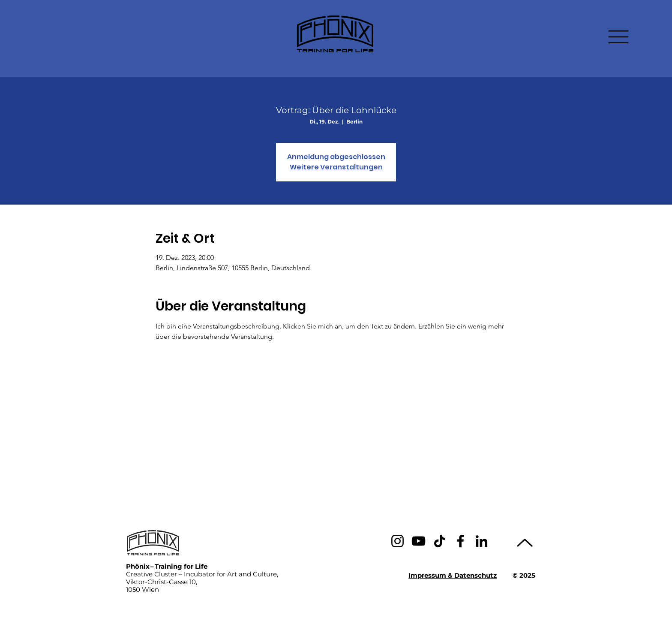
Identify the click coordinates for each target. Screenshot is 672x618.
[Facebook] (460, 541)
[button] (618, 37)
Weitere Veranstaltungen (336, 167)
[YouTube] (418, 541)
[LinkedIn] (481, 541)
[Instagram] (397, 541)
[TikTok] (439, 541)
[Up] (525, 543)
